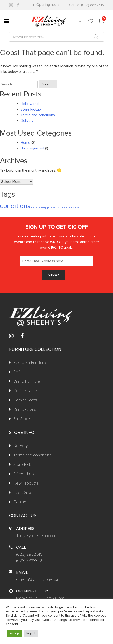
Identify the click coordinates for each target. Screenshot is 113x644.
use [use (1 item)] (77, 207)
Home (25, 143)
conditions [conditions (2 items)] (15, 206)
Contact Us (23, 502)
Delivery (27, 121)
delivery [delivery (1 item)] (42, 207)
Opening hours (48, 5)
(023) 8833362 (29, 561)
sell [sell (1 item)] (55, 207)
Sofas (18, 372)
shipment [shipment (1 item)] (63, 207)
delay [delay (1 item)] (34, 207)
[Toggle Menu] (6, 21)
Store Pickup (31, 109)
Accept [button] (15, 633)
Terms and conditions (38, 115)
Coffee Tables (26, 391)
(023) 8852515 (93, 5)
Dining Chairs (25, 409)
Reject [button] (31, 633)
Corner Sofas (25, 400)
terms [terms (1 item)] (71, 207)
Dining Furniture (27, 381)
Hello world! (30, 104)
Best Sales (23, 492)
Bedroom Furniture (30, 363)
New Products (26, 483)
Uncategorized (32, 148)
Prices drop (24, 474)
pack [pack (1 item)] (50, 207)
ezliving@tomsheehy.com (38, 579)
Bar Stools (22, 419)
